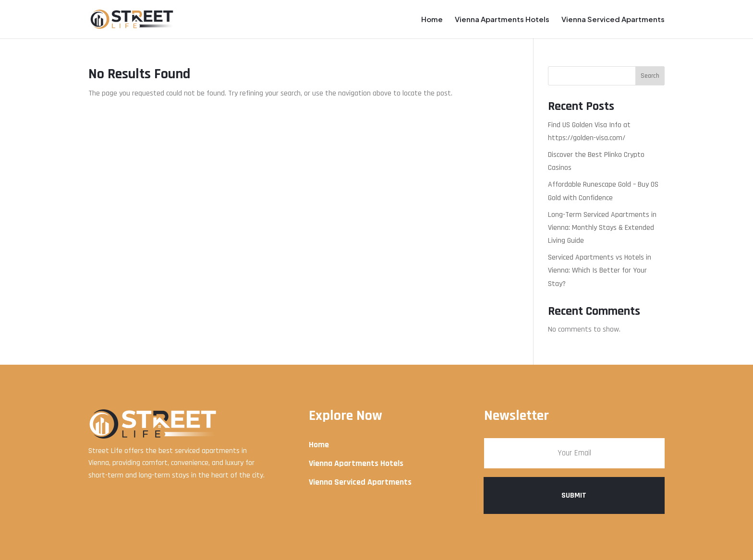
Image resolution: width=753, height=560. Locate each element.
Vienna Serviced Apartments (613, 20)
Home (432, 20)
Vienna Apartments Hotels (502, 20)
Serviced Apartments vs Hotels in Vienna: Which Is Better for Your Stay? (600, 270)
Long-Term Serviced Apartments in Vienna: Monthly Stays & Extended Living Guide (602, 228)
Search (650, 76)
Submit (574, 495)
